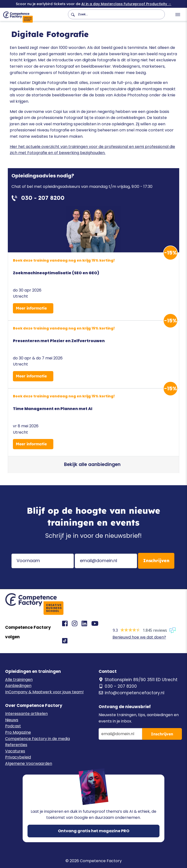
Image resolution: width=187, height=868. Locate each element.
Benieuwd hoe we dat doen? (139, 637)
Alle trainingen (19, 680)
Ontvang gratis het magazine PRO (94, 831)
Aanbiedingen (18, 686)
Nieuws (12, 720)
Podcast (13, 726)
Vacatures (15, 751)
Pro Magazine (18, 732)
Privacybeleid (18, 757)
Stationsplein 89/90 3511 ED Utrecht (138, 680)
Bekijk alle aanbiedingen (92, 464)
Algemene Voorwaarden (29, 763)
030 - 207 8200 (118, 686)
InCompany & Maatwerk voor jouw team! (44, 692)
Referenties (16, 745)
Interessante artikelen (26, 714)
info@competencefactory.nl (131, 693)
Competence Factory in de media (37, 739)
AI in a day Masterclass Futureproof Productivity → (126, 4)
